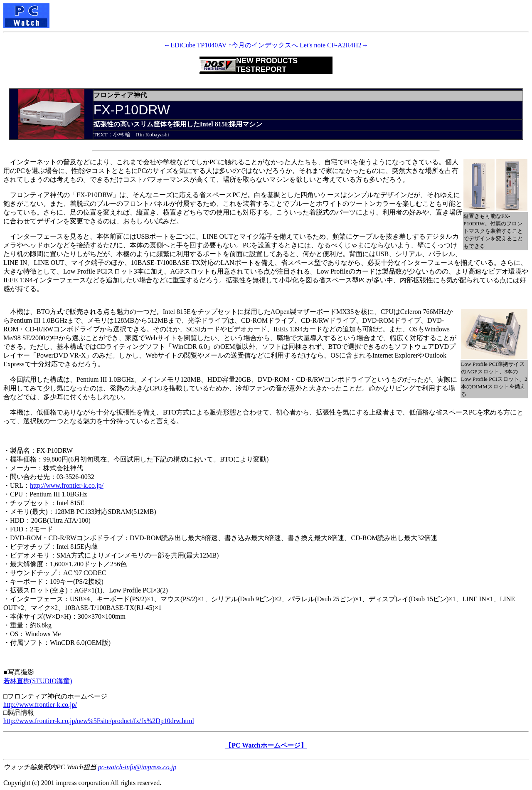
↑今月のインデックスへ (263, 45)
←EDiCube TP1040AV (195, 45)
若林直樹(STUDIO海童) (38, 681)
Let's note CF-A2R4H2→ (334, 45)
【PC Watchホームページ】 (266, 745)
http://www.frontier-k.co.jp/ (67, 485)
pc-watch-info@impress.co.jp (137, 767)
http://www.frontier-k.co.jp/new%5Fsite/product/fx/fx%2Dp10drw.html (99, 721)
